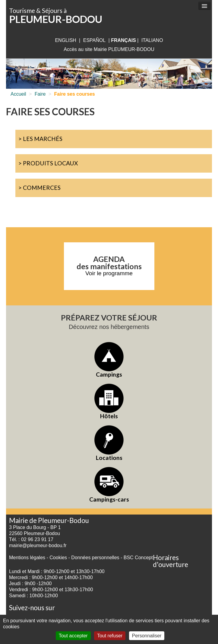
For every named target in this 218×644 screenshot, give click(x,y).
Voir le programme (109, 273)
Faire (40, 94)
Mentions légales (27, 558)
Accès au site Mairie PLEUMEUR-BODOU (109, 49)
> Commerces (39, 188)
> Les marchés (40, 139)
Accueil (18, 94)
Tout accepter (73, 636)
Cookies (58, 558)
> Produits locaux (48, 163)
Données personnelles (95, 558)
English (65, 40)
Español (94, 40)
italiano (152, 40)
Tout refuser (110, 636)
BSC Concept (138, 558)
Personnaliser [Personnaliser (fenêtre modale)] (147, 636)
